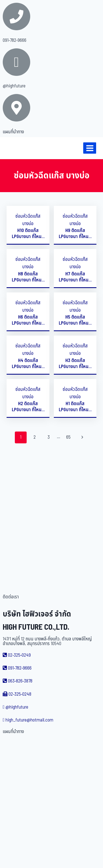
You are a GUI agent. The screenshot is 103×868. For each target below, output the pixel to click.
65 (68, 437)
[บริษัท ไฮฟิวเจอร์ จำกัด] (16, 148)
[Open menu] (90, 148)
